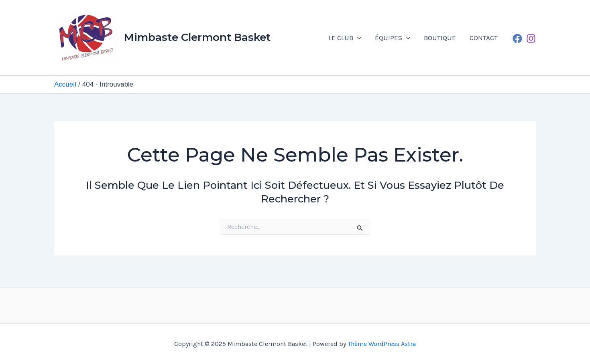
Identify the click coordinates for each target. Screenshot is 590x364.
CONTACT (484, 38)
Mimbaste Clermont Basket (197, 37)
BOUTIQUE (440, 38)
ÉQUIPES (393, 38)
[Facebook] (517, 38)
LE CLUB (345, 38)
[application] (357, 38)
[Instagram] (531, 38)
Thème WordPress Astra (382, 344)
